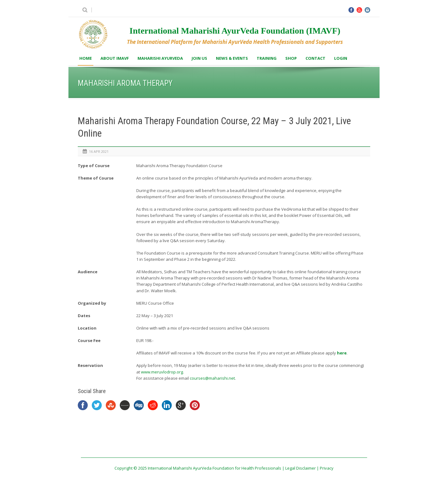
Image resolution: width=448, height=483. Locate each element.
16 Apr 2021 (99, 151)
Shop (291, 58)
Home (86, 58)
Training (267, 58)
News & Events (232, 58)
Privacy (327, 468)
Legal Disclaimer (301, 468)
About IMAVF (115, 58)
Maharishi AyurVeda (160, 58)
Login (341, 58)
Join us (199, 58)
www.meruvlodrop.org (162, 372)
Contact (315, 58)
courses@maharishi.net (212, 378)
